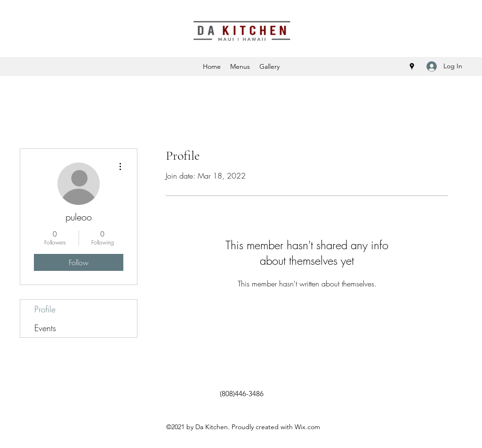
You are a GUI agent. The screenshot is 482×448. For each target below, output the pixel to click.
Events (45, 328)
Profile (45, 309)
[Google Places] (412, 66)
